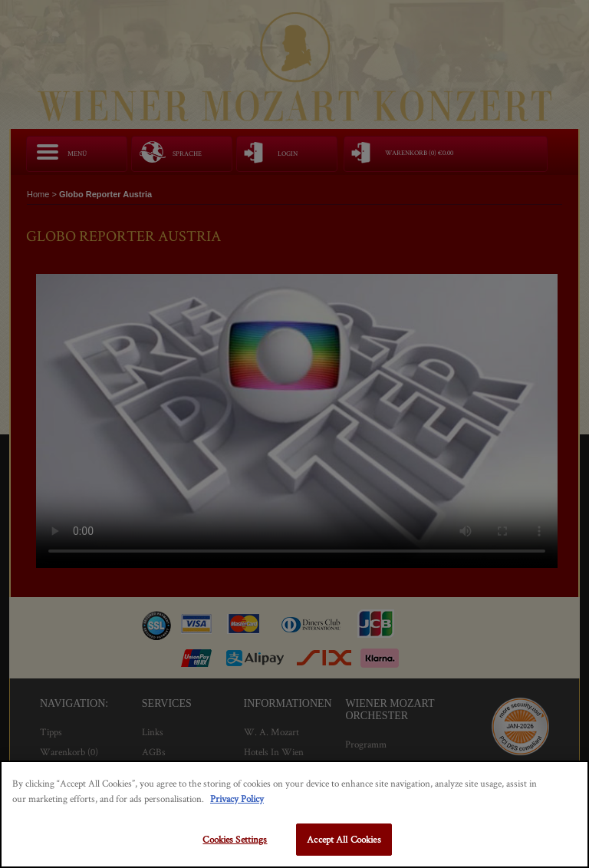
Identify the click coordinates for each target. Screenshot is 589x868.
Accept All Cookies (344, 839)
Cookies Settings (235, 839)
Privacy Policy (237, 799)
